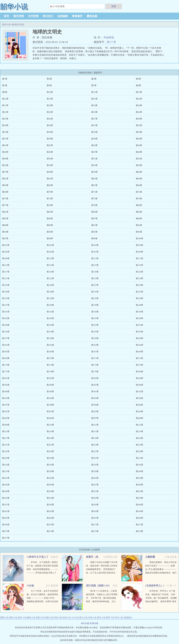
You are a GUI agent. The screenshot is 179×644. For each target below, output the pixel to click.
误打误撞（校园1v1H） (99, 586)
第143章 (95, 312)
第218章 (50, 438)
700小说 (75, 618)
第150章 (50, 325)
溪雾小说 (4, 618)
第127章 (95, 285)
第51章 (94, 159)
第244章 (139, 478)
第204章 (139, 411)
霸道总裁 (92, 16)
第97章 (5, 238)
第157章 (6, 338)
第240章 (139, 471)
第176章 (139, 365)
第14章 (50, 99)
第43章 (94, 145)
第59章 (94, 172)
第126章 (50, 285)
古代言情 (33, 16)
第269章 (6, 525)
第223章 (95, 445)
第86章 (50, 219)
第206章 (50, 418)
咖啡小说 (31, 618)
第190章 (50, 392)
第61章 (5, 179)
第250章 (50, 491)
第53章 (5, 165)
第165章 (6, 352)
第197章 (6, 405)
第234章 (50, 465)
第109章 (6, 258)
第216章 (139, 431)
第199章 (95, 405)
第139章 (95, 305)
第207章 (95, 418)
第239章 (95, 471)
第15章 (94, 99)
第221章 (6, 445)
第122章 (50, 278)
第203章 (95, 411)
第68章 (139, 185)
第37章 (5, 139)
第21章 (5, 112)
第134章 (50, 298)
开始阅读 (109, 37)
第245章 (6, 485)
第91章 (94, 225)
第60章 (139, 172)
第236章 (139, 465)
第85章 (5, 219)
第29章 (5, 125)
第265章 (6, 518)
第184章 (139, 378)
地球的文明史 (18, 25)
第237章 (6, 471)
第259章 (95, 505)
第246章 (50, 485)
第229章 (6, 458)
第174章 (50, 365)
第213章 (6, 431)
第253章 (6, 498)
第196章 (139, 398)
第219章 (95, 438)
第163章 (95, 345)
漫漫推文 (128, 618)
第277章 (111, 42)
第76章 (139, 199)
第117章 (6, 272)
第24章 (139, 112)
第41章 (5, 145)
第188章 (139, 385)
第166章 (50, 352)
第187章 (95, 385)
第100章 (139, 238)
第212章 (139, 425)
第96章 (139, 232)
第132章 (139, 292)
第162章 (50, 345)
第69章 (5, 192)
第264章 (139, 511)
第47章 (94, 152)
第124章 (139, 278)
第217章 (6, 438)
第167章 (95, 352)
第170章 (50, 358)
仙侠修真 (63, 16)
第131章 (95, 292)
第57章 (5, 172)
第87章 (94, 219)
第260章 (139, 505)
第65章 (5, 185)
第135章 (95, 298)
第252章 (139, 491)
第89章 (5, 225)
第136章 (139, 298)
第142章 (50, 312)
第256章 (139, 498)
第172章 (139, 358)
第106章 (50, 252)
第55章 (94, 165)
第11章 (94, 92)
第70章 (50, 192)
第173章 (6, 365)
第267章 (95, 518)
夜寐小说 (13, 618)
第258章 (50, 505)
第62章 (50, 179)
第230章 (50, 458)
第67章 (94, 185)
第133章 (6, 298)
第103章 (95, 245)
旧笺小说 (92, 618)
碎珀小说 (58, 618)
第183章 (95, 378)
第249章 (6, 491)
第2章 (49, 79)
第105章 (6, 252)
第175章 (95, 365)
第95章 (94, 232)
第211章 (95, 425)
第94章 (50, 232)
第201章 (6, 411)
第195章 (95, 398)
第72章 (139, 192)
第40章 (139, 139)
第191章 (95, 392)
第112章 (139, 258)
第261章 (6, 511)
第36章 (139, 132)
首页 (6, 16)
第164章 (139, 345)
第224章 (139, 445)
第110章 (50, 258)
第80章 (139, 205)
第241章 (6, 478)
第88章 (139, 219)
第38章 (50, 139)
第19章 (94, 105)
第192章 (139, 392)
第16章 (139, 99)
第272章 (139, 525)
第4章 (138, 79)
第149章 (6, 325)
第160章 (139, 338)
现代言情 (19, 16)
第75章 (94, 199)
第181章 (6, 378)
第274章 (50, 531)
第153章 (6, 332)
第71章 (94, 192)
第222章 (50, 445)
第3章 (94, 79)
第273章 (6, 531)
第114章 (50, 265)
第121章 (6, 278)
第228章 (139, 451)
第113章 (6, 265)
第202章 (50, 411)
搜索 (114, 6)
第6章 (49, 85)
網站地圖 (85, 623)
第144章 (139, 312)
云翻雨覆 (150, 557)
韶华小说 (6, 25)
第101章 (6, 245)
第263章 (95, 511)
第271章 (95, 525)
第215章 (95, 431)
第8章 (138, 85)
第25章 (5, 119)
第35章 (94, 132)
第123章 (95, 278)
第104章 (139, 245)
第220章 (139, 438)
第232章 (139, 458)
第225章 (6, 451)
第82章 (50, 212)
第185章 (6, 385)
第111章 (95, 258)
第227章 (95, 451)
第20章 (139, 105)
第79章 (94, 205)
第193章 (6, 398)
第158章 (50, 338)
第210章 (50, 425)
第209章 (6, 425)
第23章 (94, 112)
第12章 (139, 92)
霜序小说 (110, 618)
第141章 (6, 312)
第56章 (139, 165)
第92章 (139, 225)
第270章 (50, 525)
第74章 (50, 199)
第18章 (50, 105)
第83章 (94, 212)
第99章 (94, 238)
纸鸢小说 (49, 618)
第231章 (95, 458)
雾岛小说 (101, 618)
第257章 (6, 505)
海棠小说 (40, 618)
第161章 (6, 345)
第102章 (50, 245)
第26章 (50, 119)
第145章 (6, 318)
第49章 (5, 159)
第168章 (139, 352)
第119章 (95, 272)
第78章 (50, 205)
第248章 (139, 485)
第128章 (139, 285)
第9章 (5, 92)
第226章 (50, 451)
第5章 (5, 85)
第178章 (50, 372)
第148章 (139, 318)
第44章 (139, 145)
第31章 (94, 125)
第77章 (5, 205)
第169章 (6, 358)
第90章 (50, 225)
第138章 (50, 305)
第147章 (95, 318)
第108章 (139, 252)
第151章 (95, 325)
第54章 (50, 165)
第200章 (139, 405)
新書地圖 (94, 623)
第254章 (50, 498)
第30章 (50, 125)
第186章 (50, 385)
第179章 (95, 372)
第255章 (95, 498)
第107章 (95, 252)
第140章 (139, 305)
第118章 (50, 272)
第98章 (50, 238)
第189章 (6, 392)
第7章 (94, 85)
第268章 (139, 518)
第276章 (139, 531)
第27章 (94, 119)
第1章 (5, 79)
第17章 (5, 105)
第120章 (139, 272)
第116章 (139, 265)
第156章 (139, 332)
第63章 (94, 179)
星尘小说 (83, 618)
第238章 (50, 471)
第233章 (6, 465)
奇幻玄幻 (48, 16)
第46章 (50, 152)
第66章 (50, 185)
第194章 (50, 398)
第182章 (50, 378)
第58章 (50, 172)
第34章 (50, 132)
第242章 (50, 478)
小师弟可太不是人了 (38, 557)
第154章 (50, 332)
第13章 (5, 99)
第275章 (95, 531)
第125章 (6, 285)
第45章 (5, 152)
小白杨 (30, 586)
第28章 (139, 119)
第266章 (50, 518)
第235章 (95, 465)
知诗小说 (67, 618)
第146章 (50, 318)
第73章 (5, 199)
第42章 (50, 145)
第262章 (50, 511)
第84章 (139, 212)
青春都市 (77, 16)
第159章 (95, 338)
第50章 (50, 159)
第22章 (50, 112)
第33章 (5, 132)
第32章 (139, 125)
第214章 (50, 431)
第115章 (95, 265)
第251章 (95, 491)
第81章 (5, 212)
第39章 (94, 139)
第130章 (50, 292)
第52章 (139, 159)
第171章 (95, 358)
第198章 (50, 405)
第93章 (5, 232)
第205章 (6, 418)
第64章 (139, 179)
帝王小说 (119, 618)
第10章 (50, 92)
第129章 (6, 292)
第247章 (95, 485)
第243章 (95, 478)
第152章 (139, 325)
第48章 (139, 152)
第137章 (6, 305)
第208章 (139, 418)
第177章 (6, 372)
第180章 (139, 372)
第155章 (95, 332)
